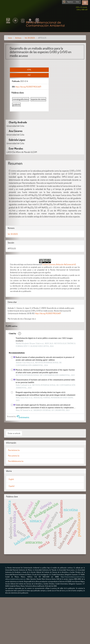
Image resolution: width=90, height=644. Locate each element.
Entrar (78, 2)
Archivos (18, 38)
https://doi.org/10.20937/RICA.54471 (28, 87)
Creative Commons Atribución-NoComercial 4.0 (59, 264)
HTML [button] (29, 70)
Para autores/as (14, 456)
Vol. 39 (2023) (30, 38)
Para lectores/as (14, 450)
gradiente (16, 105)
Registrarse (70, 2)
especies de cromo (38, 99)
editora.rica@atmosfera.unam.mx (15, 579)
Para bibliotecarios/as (16, 461)
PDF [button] (29, 75)
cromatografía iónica (21, 99)
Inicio (10, 38)
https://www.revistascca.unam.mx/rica (73, 577)
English (11, 479)
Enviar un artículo (14, 433)
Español (12, 486)
